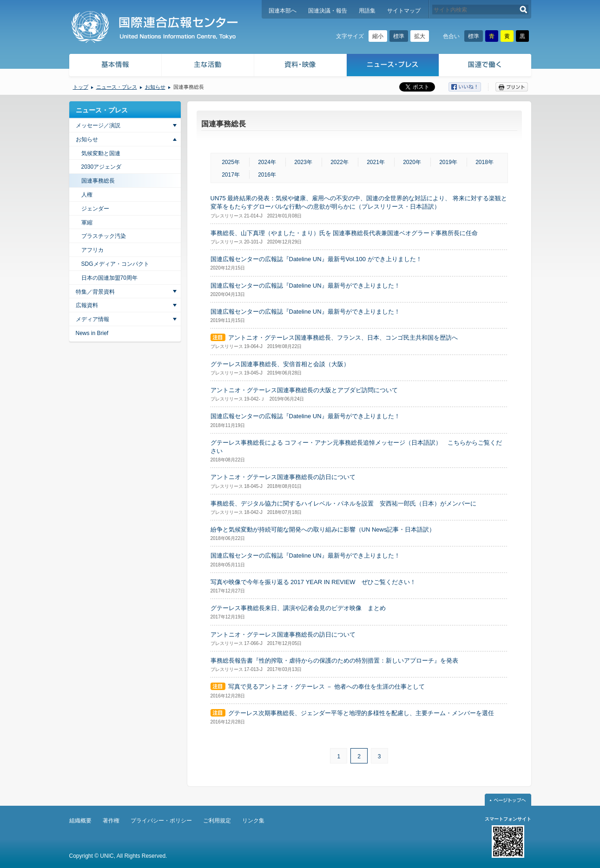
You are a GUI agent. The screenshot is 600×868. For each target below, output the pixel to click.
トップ (81, 87)
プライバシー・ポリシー (161, 821)
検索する (524, 10)
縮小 (378, 36)
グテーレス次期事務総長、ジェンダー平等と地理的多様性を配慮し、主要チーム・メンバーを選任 (361, 713)
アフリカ (92, 250)
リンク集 (253, 821)
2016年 (267, 175)
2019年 (448, 162)
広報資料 (87, 305)
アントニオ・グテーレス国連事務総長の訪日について (283, 477)
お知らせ (155, 87)
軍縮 (87, 223)
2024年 (267, 162)
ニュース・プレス (393, 66)
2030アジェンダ (102, 167)
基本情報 (115, 66)
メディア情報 (92, 319)
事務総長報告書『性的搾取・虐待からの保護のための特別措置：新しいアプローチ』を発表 (334, 661)
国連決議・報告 (328, 11)
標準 (399, 36)
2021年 (376, 162)
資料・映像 (300, 66)
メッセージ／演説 (98, 125)
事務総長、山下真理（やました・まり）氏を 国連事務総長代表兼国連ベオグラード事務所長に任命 (344, 233)
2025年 (231, 162)
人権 (87, 195)
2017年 (231, 175)
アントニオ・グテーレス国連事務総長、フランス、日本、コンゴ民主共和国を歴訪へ (343, 338)
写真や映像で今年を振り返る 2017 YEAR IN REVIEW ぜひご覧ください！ (313, 582)
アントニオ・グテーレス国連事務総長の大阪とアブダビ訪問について (304, 390)
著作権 (111, 821)
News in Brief (92, 333)
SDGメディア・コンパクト (115, 264)
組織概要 (80, 821)
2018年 (485, 162)
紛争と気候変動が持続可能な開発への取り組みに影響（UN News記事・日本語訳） (323, 529)
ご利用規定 (217, 821)
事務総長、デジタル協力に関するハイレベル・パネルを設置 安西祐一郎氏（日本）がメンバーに (343, 503)
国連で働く (486, 66)
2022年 (340, 162)
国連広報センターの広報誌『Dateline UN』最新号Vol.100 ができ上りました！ (316, 259)
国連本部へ (283, 11)
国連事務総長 (98, 181)
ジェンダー (95, 209)
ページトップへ (508, 800)
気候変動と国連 (101, 153)
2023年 (303, 162)
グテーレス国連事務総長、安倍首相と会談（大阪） (280, 364)
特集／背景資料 (95, 292)
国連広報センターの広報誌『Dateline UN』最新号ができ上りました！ (305, 286)
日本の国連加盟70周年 (109, 278)
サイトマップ (404, 11)
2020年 (412, 162)
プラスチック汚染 (104, 236)
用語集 (367, 11)
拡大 (420, 36)
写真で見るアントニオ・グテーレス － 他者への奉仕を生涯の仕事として (326, 687)
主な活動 (208, 66)
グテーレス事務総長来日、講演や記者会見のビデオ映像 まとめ (298, 608)
